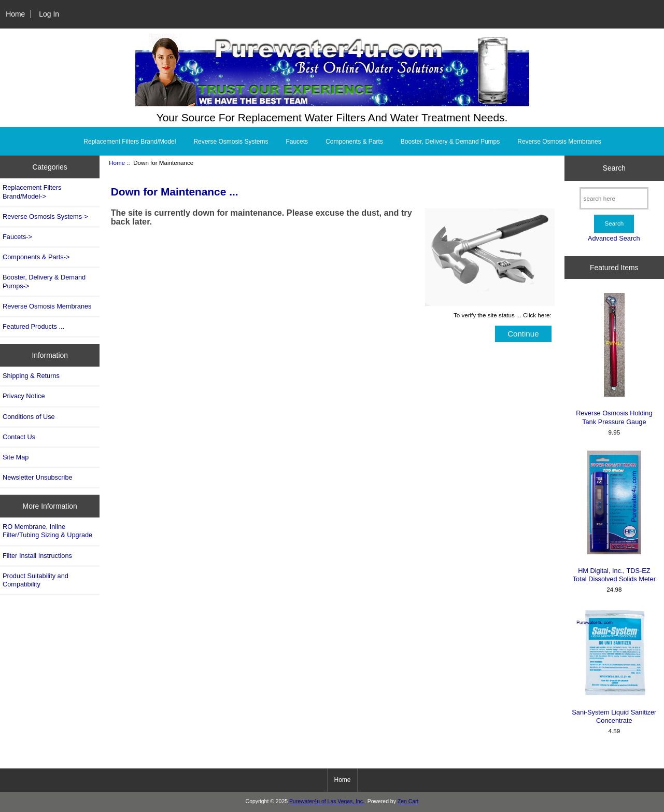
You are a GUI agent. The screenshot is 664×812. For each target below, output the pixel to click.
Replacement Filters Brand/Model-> (32, 192)
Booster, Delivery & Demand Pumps (450, 142)
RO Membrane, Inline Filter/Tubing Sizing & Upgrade (47, 531)
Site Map (16, 457)
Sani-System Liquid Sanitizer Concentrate (614, 667)
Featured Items (614, 268)
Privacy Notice (24, 396)
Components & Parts (354, 142)
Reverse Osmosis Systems (231, 142)
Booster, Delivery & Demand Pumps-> (44, 281)
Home (15, 14)
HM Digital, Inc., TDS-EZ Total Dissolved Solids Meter (614, 517)
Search (614, 168)
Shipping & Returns (31, 376)
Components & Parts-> (36, 257)
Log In (49, 14)
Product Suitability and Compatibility (36, 580)
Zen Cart (408, 801)
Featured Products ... (33, 326)
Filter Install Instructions (37, 556)
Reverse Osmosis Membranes (559, 142)
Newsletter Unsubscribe (38, 477)
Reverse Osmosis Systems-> (45, 216)
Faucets (297, 142)
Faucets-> (17, 237)
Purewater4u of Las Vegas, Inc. (327, 801)
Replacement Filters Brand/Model (130, 142)
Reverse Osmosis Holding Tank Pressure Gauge (614, 359)
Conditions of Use (29, 417)
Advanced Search (614, 238)
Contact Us (19, 437)
